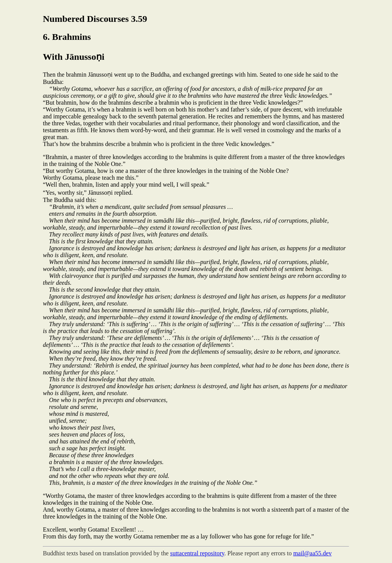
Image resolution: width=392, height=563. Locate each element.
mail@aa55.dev (312, 553)
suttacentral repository (197, 553)
